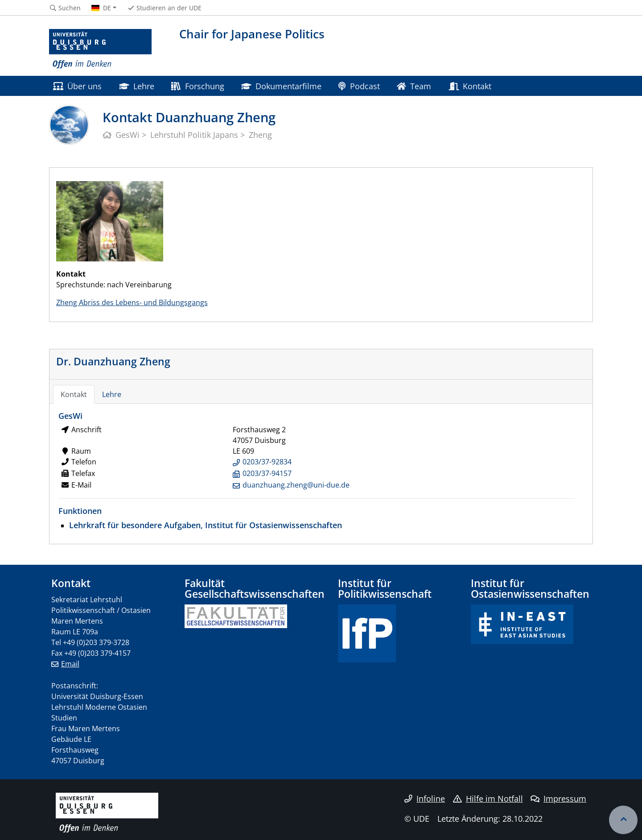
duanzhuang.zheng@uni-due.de (296, 485)
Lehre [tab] (112, 394)
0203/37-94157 (267, 473)
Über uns (77, 86)
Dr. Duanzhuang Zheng (113, 361)
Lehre (137, 86)
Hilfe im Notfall (488, 799)
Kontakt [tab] (74, 394)
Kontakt (470, 86)
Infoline (425, 799)
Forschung (198, 86)
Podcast (359, 86)
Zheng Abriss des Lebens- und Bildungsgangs (132, 302)
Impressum (558, 799)
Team (414, 86)
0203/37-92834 (267, 462)
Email (70, 664)
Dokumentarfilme (281, 86)
